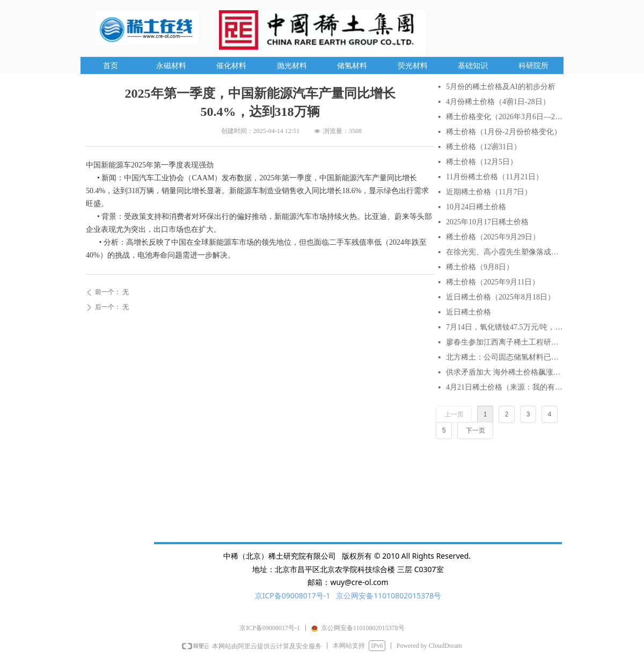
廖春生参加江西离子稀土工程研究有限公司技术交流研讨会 (504, 342)
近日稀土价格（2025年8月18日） (500, 297)
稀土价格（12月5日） (482, 162)
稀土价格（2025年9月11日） (493, 282)
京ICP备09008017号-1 (293, 595)
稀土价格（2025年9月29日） (493, 237)
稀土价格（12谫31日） (484, 147)
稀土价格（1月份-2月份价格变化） (504, 132)
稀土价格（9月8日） (480, 267)
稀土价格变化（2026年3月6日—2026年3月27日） (504, 117)
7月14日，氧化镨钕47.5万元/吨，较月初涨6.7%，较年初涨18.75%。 (504, 327)
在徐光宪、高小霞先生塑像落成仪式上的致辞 (504, 252)
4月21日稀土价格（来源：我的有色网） (504, 387)
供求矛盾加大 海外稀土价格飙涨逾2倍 (504, 372)
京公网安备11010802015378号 (389, 595)
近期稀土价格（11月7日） (489, 192)
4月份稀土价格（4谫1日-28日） (498, 102)
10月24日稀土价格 (476, 207)
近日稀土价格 (469, 312)
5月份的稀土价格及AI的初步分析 (501, 87)
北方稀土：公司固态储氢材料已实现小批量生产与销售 (504, 357)
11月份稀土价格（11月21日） (495, 177)
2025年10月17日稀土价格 (487, 222)
